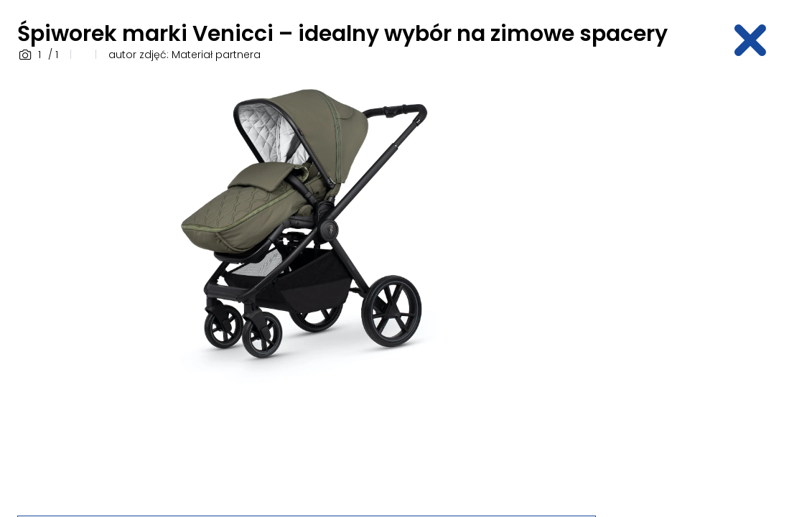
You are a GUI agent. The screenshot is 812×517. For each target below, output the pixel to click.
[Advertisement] (712, 289)
